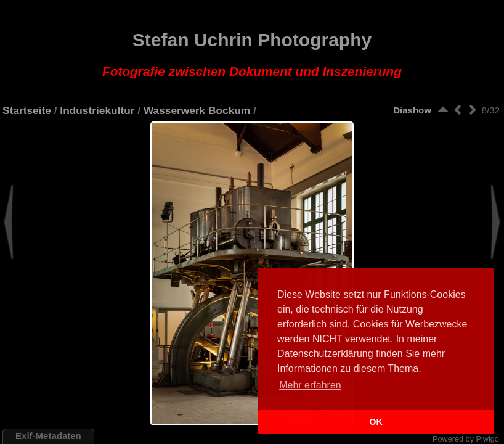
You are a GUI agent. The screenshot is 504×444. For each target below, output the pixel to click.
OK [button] (376, 422)
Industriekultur (97, 110)
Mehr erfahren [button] (310, 385)
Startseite (27, 110)
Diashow (412, 110)
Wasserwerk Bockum (197, 110)
